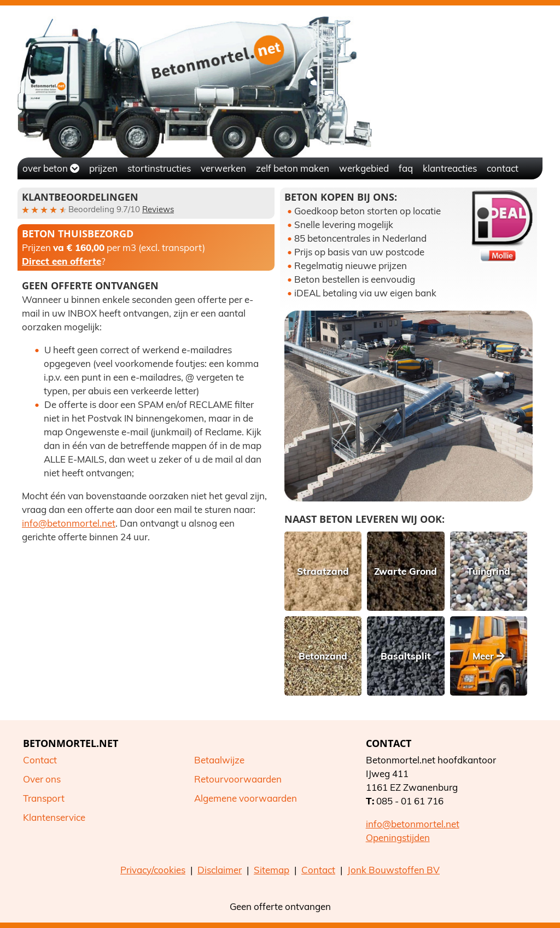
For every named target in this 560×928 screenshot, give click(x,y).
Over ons (42, 779)
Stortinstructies (159, 168)
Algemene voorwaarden (246, 798)
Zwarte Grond (406, 571)
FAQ (406, 168)
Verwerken (223, 168)
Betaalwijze (219, 760)
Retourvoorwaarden (238, 779)
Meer (489, 656)
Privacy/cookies (153, 870)
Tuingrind (489, 571)
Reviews (158, 209)
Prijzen (103, 168)
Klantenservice (54, 817)
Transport (44, 798)
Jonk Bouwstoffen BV (393, 870)
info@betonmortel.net (69, 523)
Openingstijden (398, 837)
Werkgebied (364, 168)
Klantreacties (450, 168)
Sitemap (272, 870)
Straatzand (323, 571)
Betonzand (323, 656)
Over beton (51, 168)
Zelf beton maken (293, 168)
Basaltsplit (406, 656)
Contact (503, 168)
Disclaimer (220, 870)
